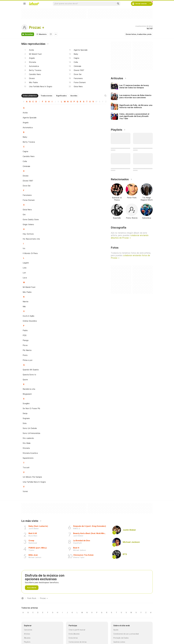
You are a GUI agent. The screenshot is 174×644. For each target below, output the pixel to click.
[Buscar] (118, 4)
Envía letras (73, 638)
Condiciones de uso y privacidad (126, 634)
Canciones (28, 630)
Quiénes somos (119, 642)
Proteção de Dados (121, 638)
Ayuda (116, 630)
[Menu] (25, 4)
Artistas (27, 634)
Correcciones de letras (78, 642)
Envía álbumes (74, 634)
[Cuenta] (150, 4)
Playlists (27, 642)
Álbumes (27, 638)
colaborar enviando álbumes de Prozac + (130, 237)
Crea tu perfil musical (77, 630)
